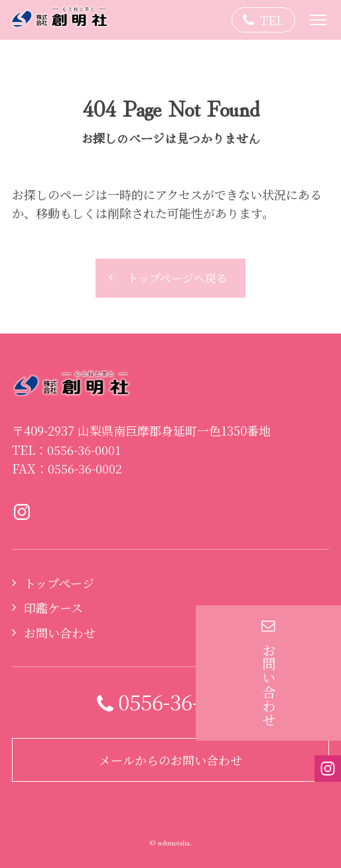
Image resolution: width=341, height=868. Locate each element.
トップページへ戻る (177, 278)
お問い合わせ (60, 633)
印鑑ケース (53, 607)
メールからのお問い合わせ (170, 760)
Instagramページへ (22, 512)
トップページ (59, 583)
